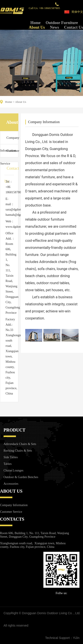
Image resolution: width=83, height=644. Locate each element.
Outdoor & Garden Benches (21, 477)
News (55, 27)
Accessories (11, 484)
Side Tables (11, 457)
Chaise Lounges (14, 470)
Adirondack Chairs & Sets (20, 444)
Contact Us (74, 27)
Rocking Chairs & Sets (18, 451)
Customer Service (9, 153)
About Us (37, 27)
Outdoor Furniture (62, 23)
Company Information (9, 140)
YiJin (76, 638)
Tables (8, 464)
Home (35, 23)
